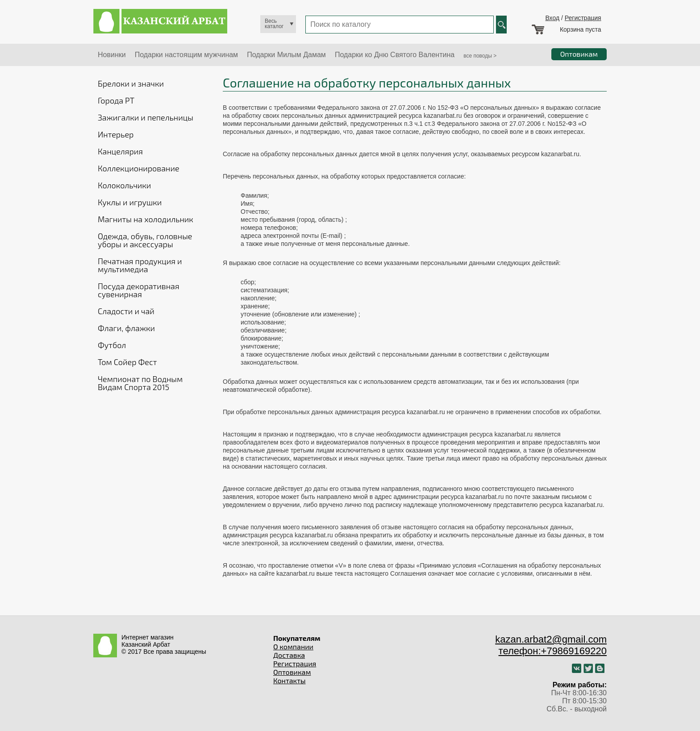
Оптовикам (292, 672)
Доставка (289, 655)
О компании (293, 646)
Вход (552, 18)
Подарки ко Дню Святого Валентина (395, 55)
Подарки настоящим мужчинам (186, 55)
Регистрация (583, 18)
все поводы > (480, 56)
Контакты (290, 680)
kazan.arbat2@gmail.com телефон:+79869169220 (551, 645)
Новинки (112, 55)
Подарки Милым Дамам (286, 55)
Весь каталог (274, 24)
